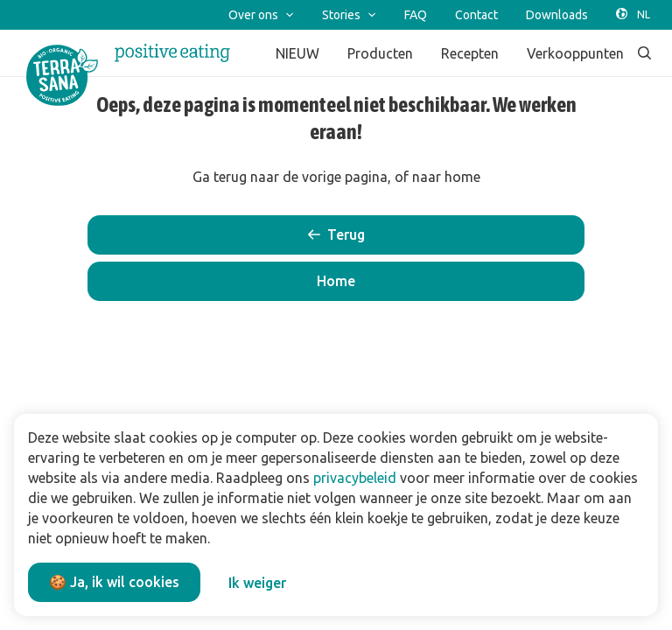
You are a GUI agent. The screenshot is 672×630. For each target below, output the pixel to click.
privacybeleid (355, 478)
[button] (336, 281)
